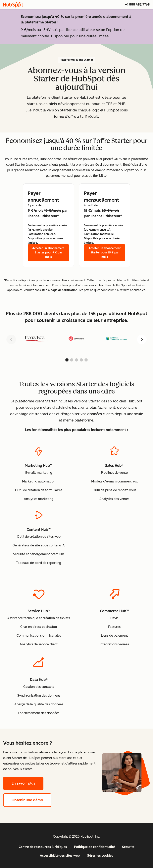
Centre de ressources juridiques (43, 847)
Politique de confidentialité (95, 847)
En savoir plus (27, 783)
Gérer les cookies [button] (100, 856)
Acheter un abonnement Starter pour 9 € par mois (48, 253)
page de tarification (64, 290)
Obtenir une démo (31, 800)
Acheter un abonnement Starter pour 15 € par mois (105, 253)
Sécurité (128, 847)
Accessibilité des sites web (60, 856)
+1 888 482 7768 (137, 4)
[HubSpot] (13, 5)
